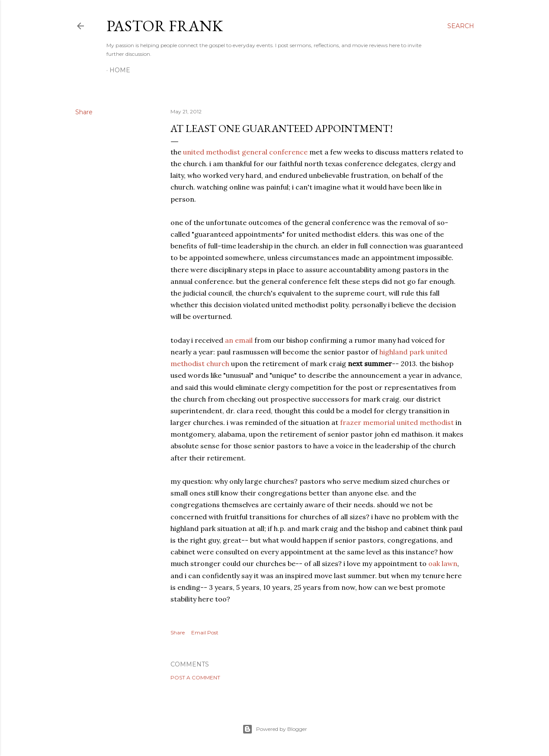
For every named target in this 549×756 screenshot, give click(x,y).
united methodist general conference (245, 152)
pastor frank (165, 26)
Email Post (205, 632)
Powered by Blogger (275, 729)
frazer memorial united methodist (397, 422)
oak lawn (443, 563)
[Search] (461, 26)
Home (120, 70)
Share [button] (84, 112)
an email (239, 340)
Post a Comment (195, 677)
